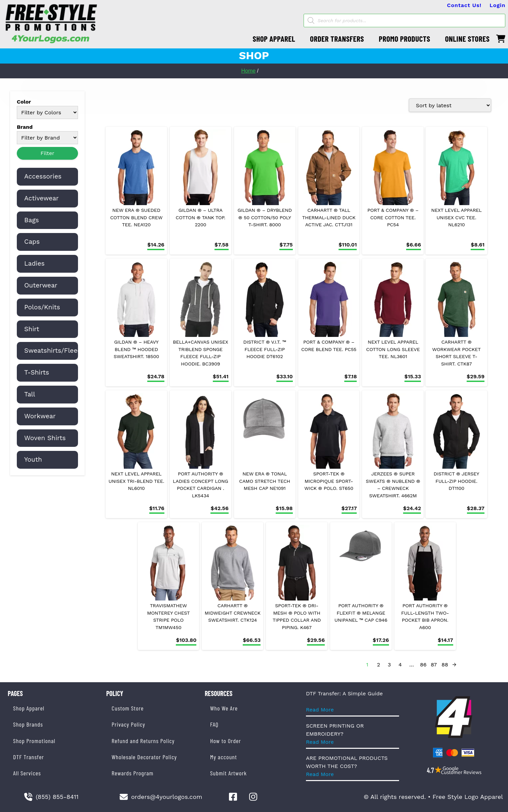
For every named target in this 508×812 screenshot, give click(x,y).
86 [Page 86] (423, 665)
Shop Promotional (34, 741)
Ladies (34, 263)
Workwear (40, 416)
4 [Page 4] (400, 665)
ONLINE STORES (467, 39)
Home (248, 71)
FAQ (214, 724)
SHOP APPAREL (274, 39)
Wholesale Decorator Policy (144, 757)
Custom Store (128, 708)
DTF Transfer (29, 757)
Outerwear (41, 285)
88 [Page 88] (445, 665)
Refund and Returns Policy (143, 741)
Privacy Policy (128, 724)
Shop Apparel (29, 708)
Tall (30, 394)
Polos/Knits (42, 307)
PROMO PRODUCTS (405, 39)
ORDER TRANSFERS (337, 39)
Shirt (32, 329)
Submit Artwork (228, 773)
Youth (33, 459)
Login (497, 5)
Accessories (43, 176)
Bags (32, 220)
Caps (32, 242)
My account (224, 757)
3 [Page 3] (389, 665)
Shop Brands (28, 724)
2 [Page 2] (378, 665)
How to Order (226, 741)
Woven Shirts (45, 438)
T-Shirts (37, 372)
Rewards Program (132, 773)
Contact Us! (464, 5)
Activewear (42, 198)
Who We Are (224, 708)
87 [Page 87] (434, 665)
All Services (27, 773)
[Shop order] (450, 105)
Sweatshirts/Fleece (54, 351)
